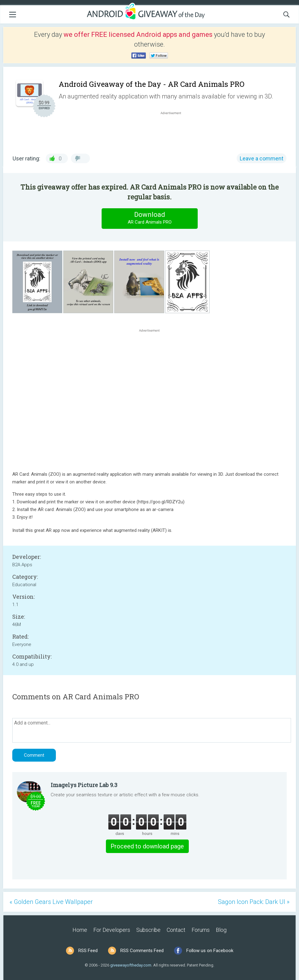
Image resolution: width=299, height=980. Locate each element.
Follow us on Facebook (210, 951)
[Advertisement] (174, 131)
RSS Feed (88, 951)
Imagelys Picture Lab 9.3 (84, 785)
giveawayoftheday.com (131, 965)
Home (80, 930)
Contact (176, 930)
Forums (201, 930)
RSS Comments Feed (142, 951)
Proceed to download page (147, 846)
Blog (221, 930)
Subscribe (148, 930)
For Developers (112, 930)
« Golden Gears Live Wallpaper (51, 902)
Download (149, 218)
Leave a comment (262, 158)
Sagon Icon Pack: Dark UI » (254, 902)
